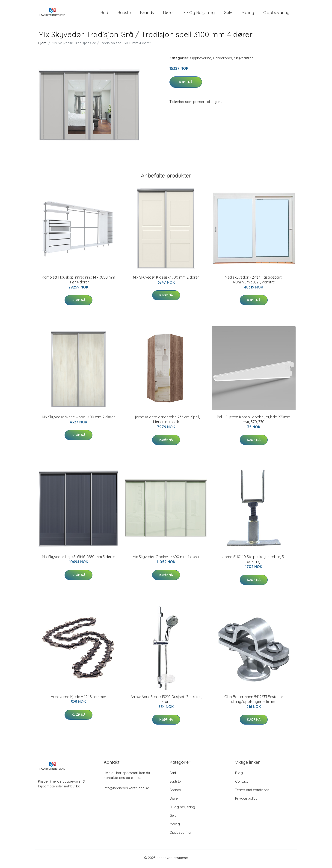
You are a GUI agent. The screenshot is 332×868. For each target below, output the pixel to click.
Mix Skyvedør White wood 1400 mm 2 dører (78, 419)
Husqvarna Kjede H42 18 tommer (79, 699)
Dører (169, 14)
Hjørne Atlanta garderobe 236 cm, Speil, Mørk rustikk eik (166, 422)
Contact (242, 784)
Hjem (42, 45)
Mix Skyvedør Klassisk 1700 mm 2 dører (166, 280)
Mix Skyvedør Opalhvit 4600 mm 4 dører (166, 559)
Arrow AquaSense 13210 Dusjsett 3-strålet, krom (166, 701)
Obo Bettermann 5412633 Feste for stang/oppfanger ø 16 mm (254, 701)
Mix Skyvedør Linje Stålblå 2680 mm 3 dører (79, 559)
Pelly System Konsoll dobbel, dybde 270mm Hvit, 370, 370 (254, 422)
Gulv (228, 14)
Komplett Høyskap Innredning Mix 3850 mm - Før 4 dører (78, 282)
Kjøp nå (186, 84)
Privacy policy (246, 801)
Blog (239, 775)
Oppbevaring (276, 14)
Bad (104, 14)
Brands (147, 14)
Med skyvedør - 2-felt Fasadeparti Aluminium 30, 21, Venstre (254, 282)
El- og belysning (199, 14)
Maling (248, 14)
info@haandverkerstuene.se (126, 790)
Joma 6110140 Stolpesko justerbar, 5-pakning (254, 562)
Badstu (124, 14)
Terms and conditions (252, 792)
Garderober (223, 60)
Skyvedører (243, 60)
